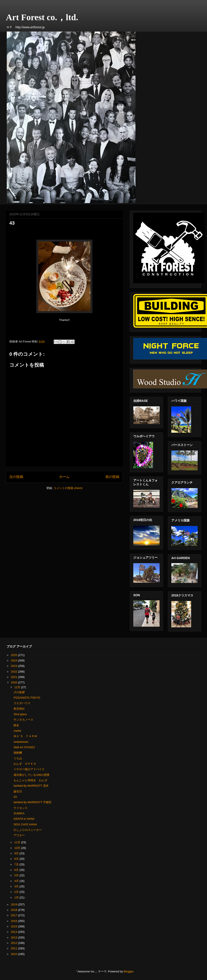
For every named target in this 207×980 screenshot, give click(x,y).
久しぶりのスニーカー (28, 830)
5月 (17, 875)
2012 (14, 943)
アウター (19, 835)
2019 (14, 904)
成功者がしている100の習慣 (31, 775)
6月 (17, 870)
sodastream (21, 742)
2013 (14, 937)
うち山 (18, 758)
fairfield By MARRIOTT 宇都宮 (33, 802)
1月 (17, 897)
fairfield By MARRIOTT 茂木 (31, 786)
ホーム (64, 477)
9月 (17, 853)
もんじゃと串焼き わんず (30, 780)
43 (15, 797)
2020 (14, 682)
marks (17, 731)
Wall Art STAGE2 (24, 747)
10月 (18, 848)
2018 (14, 910)
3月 (17, 886)
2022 (14, 672)
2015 (14, 926)
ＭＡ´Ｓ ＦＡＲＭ (25, 736)
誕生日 (18, 791)
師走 (16, 725)
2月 (17, 892)
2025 (14, 655)
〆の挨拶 (19, 692)
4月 (17, 881)
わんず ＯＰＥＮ (25, 764)
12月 (18, 687)
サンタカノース (23, 720)
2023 (14, 666)
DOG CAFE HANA (25, 824)
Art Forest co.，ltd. (42, 17)
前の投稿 (112, 477)
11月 (18, 842)
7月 (17, 864)
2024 (14, 660)
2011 (14, 948)
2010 (14, 954)
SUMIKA (19, 813)
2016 (14, 921)
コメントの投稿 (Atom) (68, 488)
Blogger (129, 971)
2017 (14, 915)
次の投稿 (16, 477)
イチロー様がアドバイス (29, 769)
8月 (17, 859)
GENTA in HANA (24, 819)
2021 (14, 677)
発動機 (18, 753)
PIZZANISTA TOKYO (27, 698)
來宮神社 (19, 709)
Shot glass (20, 714)
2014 (14, 932)
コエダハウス (22, 703)
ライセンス (21, 808)
